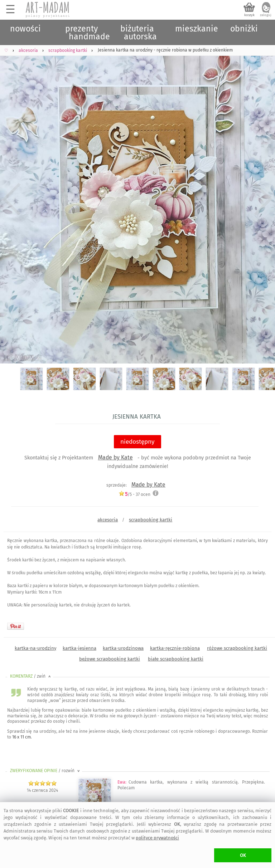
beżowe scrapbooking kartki (110, 659)
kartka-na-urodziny (35, 648)
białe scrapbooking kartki (176, 659)
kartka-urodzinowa (123, 648)
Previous (12, 199)
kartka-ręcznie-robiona (175, 648)
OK (243, 855)
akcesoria (108, 520)
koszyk (249, 15)
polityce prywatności (157, 838)
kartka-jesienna (79, 648)
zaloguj (266, 15)
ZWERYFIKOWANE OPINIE (45, 771)
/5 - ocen (134, 494)
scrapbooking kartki (151, 520)
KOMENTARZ (31, 676)
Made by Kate (115, 457)
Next (263, 199)
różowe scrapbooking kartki (237, 648)
